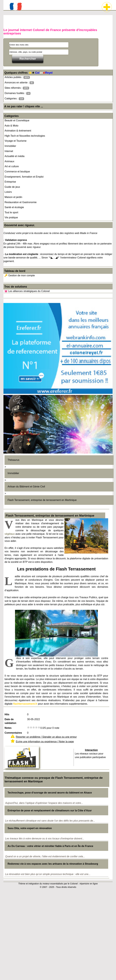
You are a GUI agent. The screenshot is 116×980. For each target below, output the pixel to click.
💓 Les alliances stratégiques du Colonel (27, 291)
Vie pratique (11, 217)
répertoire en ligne (89, 884)
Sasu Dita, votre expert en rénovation (30, 828)
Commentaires (13, 733)
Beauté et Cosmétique (17, 120)
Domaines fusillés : (18, 93)
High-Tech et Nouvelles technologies (25, 136)
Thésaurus (13, 460)
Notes (8, 728)
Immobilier (10, 146)
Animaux (9, 161)
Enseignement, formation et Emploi (24, 177)
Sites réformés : (17, 88)
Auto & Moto (11, 126)
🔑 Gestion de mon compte (20, 275)
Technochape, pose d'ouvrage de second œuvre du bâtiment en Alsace (50, 793)
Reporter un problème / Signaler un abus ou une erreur (46, 737)
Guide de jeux (12, 187)
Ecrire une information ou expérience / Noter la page (45, 742)
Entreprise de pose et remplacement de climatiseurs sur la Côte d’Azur (50, 811)
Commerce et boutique (17, 172)
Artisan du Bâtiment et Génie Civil (26, 487)
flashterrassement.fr (25, 704)
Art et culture (12, 166)
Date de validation (10, 721)
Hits (7, 714)
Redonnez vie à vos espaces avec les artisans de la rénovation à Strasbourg (53, 864)
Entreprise (10, 182)
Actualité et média (14, 156)
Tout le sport (11, 212)
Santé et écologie (14, 207)
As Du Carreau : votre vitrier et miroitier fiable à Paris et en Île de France (50, 846)
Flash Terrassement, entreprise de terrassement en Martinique (42, 500)
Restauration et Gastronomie (21, 202)
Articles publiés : (17, 77)
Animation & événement (18, 131)
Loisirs (8, 192)
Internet (9, 151)
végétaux (10, 534)
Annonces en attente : (19, 83)
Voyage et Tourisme (15, 141)
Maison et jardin (13, 197)
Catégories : (14, 99)
